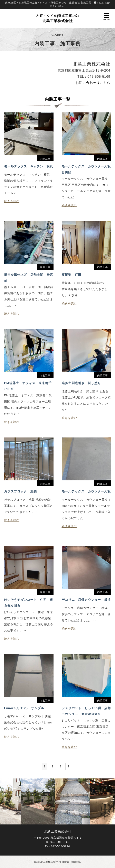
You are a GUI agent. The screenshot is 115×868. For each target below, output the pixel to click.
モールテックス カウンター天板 (86, 491)
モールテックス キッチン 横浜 (29, 166)
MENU (107, 17)
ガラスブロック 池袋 (20, 491)
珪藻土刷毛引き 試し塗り (81, 383)
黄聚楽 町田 (71, 275)
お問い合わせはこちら (93, 83)
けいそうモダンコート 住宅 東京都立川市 (29, 602)
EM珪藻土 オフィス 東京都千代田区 (28, 386)
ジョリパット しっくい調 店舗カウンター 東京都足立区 (86, 711)
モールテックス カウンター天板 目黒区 (86, 169)
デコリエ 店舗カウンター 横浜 (86, 600)
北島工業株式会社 (58, 19)
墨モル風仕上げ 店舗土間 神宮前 (29, 277)
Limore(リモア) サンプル (24, 708)
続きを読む (12, 201)
